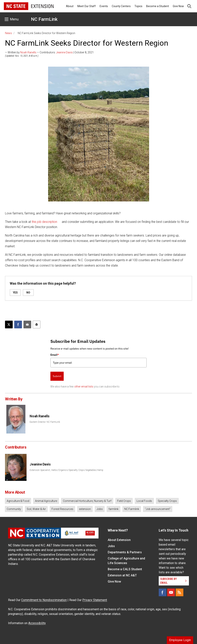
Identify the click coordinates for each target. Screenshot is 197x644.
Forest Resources (62, 509)
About (70, 6)
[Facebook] (163, 592)
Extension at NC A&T (122, 575)
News (8, 33)
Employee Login (180, 640)
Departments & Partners (125, 552)
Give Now (178, 6)
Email (55, 355)
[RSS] (179, 592)
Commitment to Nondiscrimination (44, 600)
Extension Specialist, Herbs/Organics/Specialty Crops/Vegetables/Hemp (66, 470)
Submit (57, 376)
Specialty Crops (167, 501)
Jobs (100, 509)
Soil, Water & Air (36, 509)
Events (104, 6)
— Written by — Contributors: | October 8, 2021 (49, 52)
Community (14, 509)
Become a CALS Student (125, 569)
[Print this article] (37, 325)
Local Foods (144, 501)
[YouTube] (171, 592)
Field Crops (124, 501)
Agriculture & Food (18, 501)
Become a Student (158, 6)
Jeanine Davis (64, 52)
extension (85, 509)
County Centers (121, 6)
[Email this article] (27, 325)
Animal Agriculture (46, 501)
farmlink (114, 509)
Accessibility (37, 623)
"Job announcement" (158, 509)
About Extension (119, 540)
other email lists (84, 387)
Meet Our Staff (87, 6)
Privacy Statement (95, 600)
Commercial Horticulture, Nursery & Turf (87, 501)
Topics (138, 6)
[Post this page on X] (9, 325)
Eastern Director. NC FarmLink (45, 422)
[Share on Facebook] (18, 325)
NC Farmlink (132, 509)
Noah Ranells (28, 52)
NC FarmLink (44, 19)
